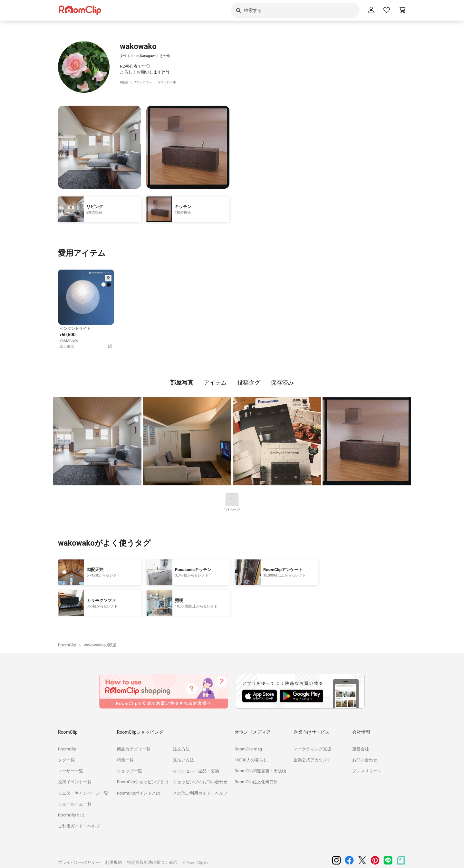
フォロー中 (171, 83)
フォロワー (145, 83)
